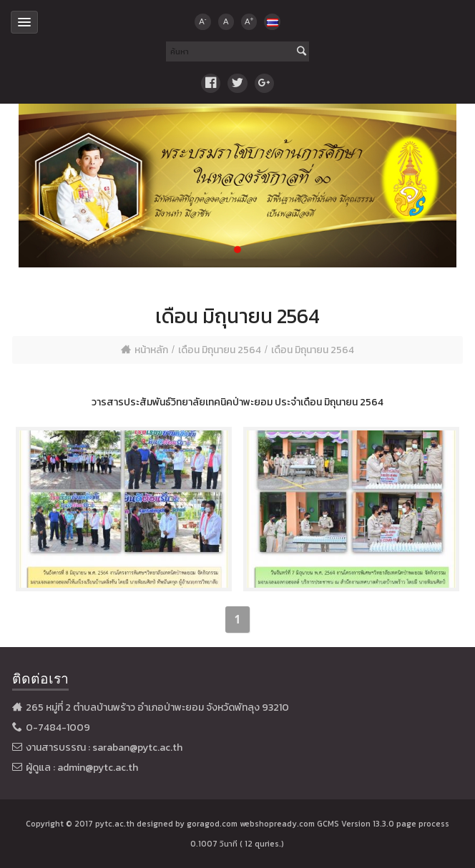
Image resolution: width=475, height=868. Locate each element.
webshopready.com (277, 824)
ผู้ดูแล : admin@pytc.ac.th (82, 768)
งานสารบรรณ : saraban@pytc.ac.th (104, 748)
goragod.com (212, 824)
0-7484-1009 (58, 728)
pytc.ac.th (115, 824)
